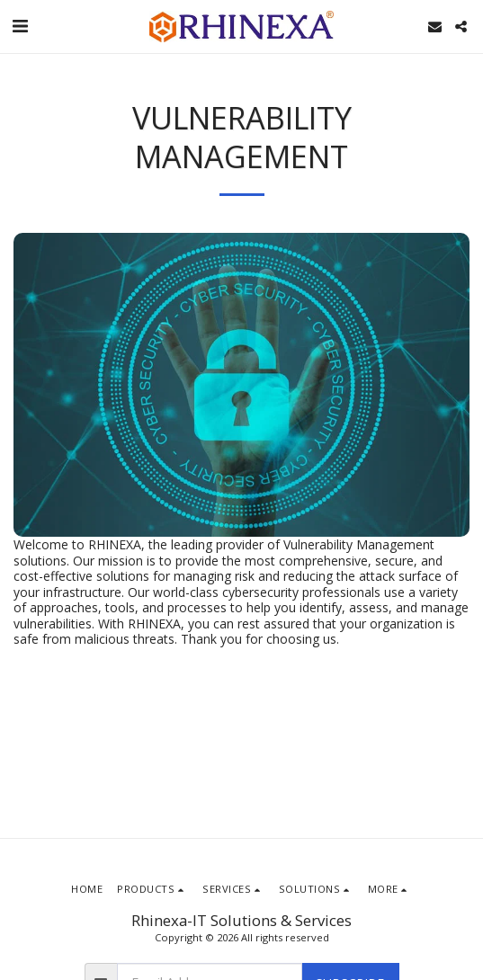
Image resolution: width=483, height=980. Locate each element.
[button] (20, 26)
